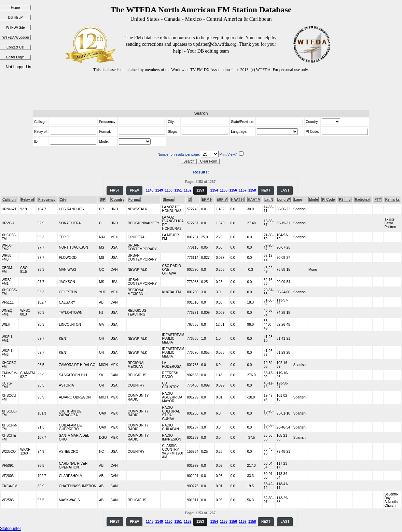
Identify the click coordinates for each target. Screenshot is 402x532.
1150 (169, 190)
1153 (200, 190)
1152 (188, 190)
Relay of (27, 200)
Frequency (47, 200)
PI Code (328, 200)
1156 (233, 190)
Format (134, 200)
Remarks (392, 200)
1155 (224, 190)
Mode (314, 200)
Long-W (284, 200)
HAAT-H (238, 200)
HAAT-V (254, 200)
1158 (252, 190)
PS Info (345, 200)
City (63, 200)
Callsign (9, 200)
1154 (214, 190)
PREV (134, 190)
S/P (102, 200)
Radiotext (363, 200)
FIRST (115, 190)
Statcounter (10, 529)
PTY (378, 200)
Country (117, 200)
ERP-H (207, 200)
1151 (178, 190)
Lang (298, 200)
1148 (150, 190)
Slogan (168, 200)
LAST (285, 190)
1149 (159, 190)
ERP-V (222, 200)
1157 (242, 190)
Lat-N (269, 200)
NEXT (266, 190)
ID (189, 200)
